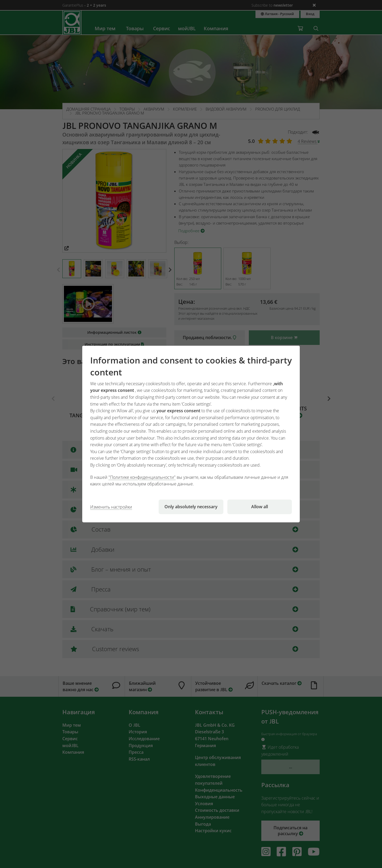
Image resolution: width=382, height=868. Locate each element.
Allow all (260, 507)
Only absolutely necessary (191, 507)
